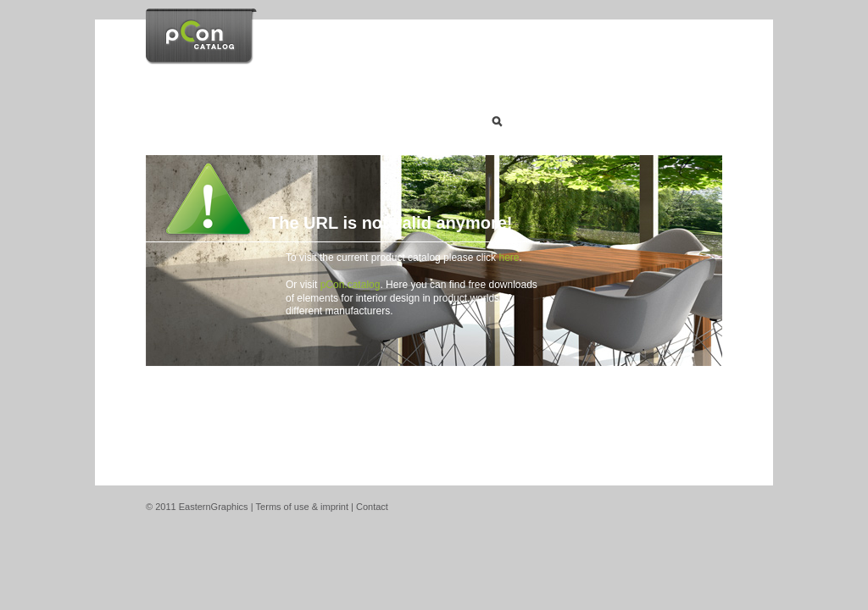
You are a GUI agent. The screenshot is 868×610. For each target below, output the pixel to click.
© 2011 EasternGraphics (197, 507)
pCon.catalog (351, 285)
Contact (372, 507)
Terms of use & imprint (302, 507)
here (509, 258)
